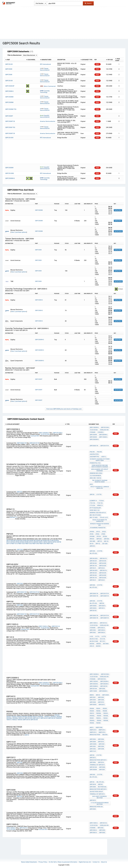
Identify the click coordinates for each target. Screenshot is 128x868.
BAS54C (98, 645)
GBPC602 (99, 538)
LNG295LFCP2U (94, 454)
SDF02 (45, 541)
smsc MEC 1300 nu (95, 477)
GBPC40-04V (103, 560)
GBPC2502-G (101, 627)
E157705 (99, 494)
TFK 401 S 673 (104, 517)
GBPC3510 (101, 702)
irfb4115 (100, 505)
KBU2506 (105, 734)
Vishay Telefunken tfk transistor (100, 520)
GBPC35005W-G (94, 439)
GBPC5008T (39, 379)
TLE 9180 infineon (95, 475)
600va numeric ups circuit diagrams (100, 469)
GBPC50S (20, 549)
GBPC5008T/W (105, 595)
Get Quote (118, 231)
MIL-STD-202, (93, 553)
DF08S (27, 541)
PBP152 (98, 543)
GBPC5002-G (102, 632)
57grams (93, 432)
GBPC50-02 (102, 567)
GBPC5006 (102, 688)
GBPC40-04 (52, 718)
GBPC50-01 (93, 567)
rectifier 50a (102, 786)
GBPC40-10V (93, 565)
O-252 (91, 636)
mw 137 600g (94, 517)
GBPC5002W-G (104, 683)
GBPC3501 (93, 697)
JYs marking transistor (98, 527)
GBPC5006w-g (103, 690)
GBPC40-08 (34, 719)
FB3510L (21, 718)
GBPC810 (92, 545)
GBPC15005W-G (44, 432)
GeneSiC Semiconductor (45, 116)
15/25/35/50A (45, 434)
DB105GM (37, 540)
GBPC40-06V (93, 563)
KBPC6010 (102, 704)
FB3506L (9, 718)
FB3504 (19, 716)
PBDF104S (36, 543)
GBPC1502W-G (94, 681)
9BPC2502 (101, 827)
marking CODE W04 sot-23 (98, 512)
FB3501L (47, 716)
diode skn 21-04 (95, 510)
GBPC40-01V (103, 558)
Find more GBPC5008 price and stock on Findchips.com (64, 408)
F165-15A (100, 502)
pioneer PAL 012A (95, 462)
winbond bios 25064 (96, 473)
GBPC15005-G (43, 626)
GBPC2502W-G (104, 681)
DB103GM (23, 540)
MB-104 (106, 541)
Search (88, 3)
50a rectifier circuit (96, 791)
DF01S (8, 541)
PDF (97, 64)
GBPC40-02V (93, 560)
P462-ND (92, 451)
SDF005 (36, 541)
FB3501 (9, 716)
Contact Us (96, 861)
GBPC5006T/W (22, 442)
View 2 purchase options (19, 232)
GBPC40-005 (28, 718)
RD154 (92, 543)
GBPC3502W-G (94, 683)
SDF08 (59, 541)
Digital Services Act (85, 861)
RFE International (45, 64)
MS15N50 (106, 643)
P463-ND (99, 451)
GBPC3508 (93, 702)
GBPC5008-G (39, 299)
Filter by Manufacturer (15, 55)
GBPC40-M (93, 784)
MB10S (98, 694)
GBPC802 (107, 538)
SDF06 (54, 541)
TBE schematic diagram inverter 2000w (100, 481)
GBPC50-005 (103, 565)
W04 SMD (92, 541)
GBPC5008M (39, 210)
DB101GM (10, 540)
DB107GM (50, 540)
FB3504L (59, 716)
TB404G (20, 719)
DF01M (99, 536)
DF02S (13, 541)
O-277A (97, 636)
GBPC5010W (93, 688)
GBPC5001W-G (102, 678)
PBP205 (92, 538)
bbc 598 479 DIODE (95, 514)
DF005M (92, 536)
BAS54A (92, 643)
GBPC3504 (93, 699)
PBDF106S (50, 543)
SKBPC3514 (93, 732)
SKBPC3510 (93, 729)
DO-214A (103, 638)
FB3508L (15, 718)
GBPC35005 (106, 694)
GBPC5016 (101, 762)
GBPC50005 (93, 704)
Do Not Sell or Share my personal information (63, 861)
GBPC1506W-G (103, 436)
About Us (104, 861)
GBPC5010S (93, 610)
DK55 (91, 484)
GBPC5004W (93, 436)
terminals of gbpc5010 (97, 764)
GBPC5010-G (56, 626)
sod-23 (92, 645)
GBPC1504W (93, 690)
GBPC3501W (104, 686)
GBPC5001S (102, 605)
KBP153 (100, 541)
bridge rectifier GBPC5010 (98, 759)
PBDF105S (43, 543)
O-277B (104, 636)
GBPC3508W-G (94, 686)
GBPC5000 (102, 767)
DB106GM (44, 540)
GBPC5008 (38, 249)
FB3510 (35, 716)
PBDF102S (21, 543)
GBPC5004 (93, 739)
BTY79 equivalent (95, 507)
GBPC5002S (93, 607)
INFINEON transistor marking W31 (100, 524)
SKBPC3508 (99, 727)
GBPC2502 (93, 629)
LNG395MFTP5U (94, 456)
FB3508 (30, 716)
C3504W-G (101, 432)
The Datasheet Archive (9, 3)
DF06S (22, 541)
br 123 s (103, 641)
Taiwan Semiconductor (45, 69)
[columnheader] (15, 60)
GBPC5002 (102, 832)
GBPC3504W (93, 434)
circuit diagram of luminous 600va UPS (100, 487)
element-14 (14, 517)
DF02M (105, 536)
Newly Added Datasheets (29, 861)
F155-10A (92, 502)
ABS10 (27, 734)
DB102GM (16, 540)
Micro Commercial (48, 86)
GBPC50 (19, 491)
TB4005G (59, 718)
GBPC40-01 (36, 718)
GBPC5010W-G (58, 432)
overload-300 (35, 435)
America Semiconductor (48, 121)
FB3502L (53, 716)
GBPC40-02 (44, 718)
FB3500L (41, 716)
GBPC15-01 (93, 751)
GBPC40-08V (103, 563)
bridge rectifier (95, 734)
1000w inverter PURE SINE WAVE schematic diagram (100, 465)
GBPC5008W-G (39, 339)
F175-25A (92, 505)
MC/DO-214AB (94, 641)
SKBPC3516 (102, 732)
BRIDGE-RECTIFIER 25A (96, 806)
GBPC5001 (102, 769)
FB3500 (57, 715)
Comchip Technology (45, 91)
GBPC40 (19, 796)
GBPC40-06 (26, 719)
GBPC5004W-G (103, 434)
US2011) (104, 456)
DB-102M (105, 543)
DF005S (56, 540)
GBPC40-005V (94, 558)
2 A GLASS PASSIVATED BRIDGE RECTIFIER (100, 803)
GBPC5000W (93, 769)
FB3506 (25, 716)
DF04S (18, 541)
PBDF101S (14, 543)
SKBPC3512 (102, 729)
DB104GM (30, 540)
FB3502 (14, 716)
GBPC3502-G (102, 629)
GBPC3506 (101, 699)
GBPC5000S (93, 605)
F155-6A (101, 500)
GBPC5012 (102, 607)
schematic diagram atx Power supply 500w (100, 459)
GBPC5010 (101, 741)
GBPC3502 (93, 632)
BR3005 (99, 643)
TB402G (14, 719)
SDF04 (50, 541)
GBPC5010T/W (34, 442)
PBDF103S (29, 543)
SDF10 (8, 543)
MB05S (92, 694)
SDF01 (41, 541)
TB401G (9, 719)
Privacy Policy (43, 861)
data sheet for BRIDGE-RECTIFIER (100, 797)
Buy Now (118, 210)
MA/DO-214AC (94, 638)
